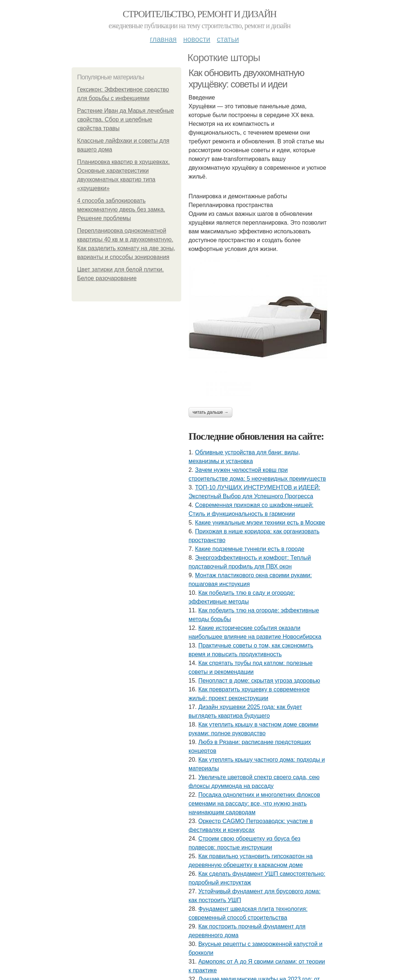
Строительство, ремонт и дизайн (199, 14)
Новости (197, 39)
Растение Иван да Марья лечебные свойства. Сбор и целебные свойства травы (126, 119)
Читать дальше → (210, 412)
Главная (163, 39)
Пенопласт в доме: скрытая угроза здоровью (259, 681)
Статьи (228, 39)
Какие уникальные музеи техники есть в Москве (260, 523)
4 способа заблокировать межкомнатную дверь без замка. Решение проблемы (121, 209)
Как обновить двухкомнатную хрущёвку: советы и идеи (246, 78)
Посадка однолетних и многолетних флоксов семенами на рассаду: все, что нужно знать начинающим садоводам (254, 803)
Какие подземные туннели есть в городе (250, 549)
